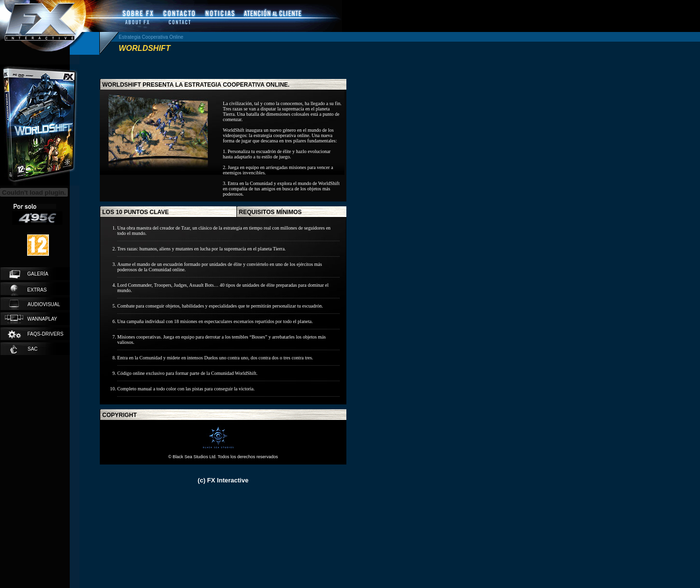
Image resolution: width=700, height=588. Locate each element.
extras (29, 290)
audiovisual (35, 305)
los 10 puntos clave (136, 212)
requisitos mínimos (270, 212)
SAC (24, 349)
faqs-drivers (35, 334)
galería (29, 274)
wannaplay (31, 319)
